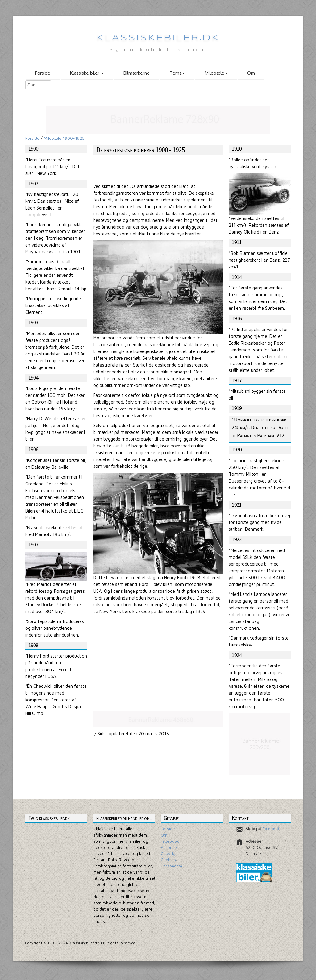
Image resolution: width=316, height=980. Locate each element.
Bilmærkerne (137, 73)
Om (251, 73)
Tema (177, 73)
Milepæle (216, 73)
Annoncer (170, 847)
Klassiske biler (87, 73)
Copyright (170, 853)
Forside (43, 73)
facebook (271, 829)
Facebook (170, 841)
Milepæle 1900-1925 (64, 138)
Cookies (168, 860)
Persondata (171, 866)
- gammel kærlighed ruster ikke (158, 50)
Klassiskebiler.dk (158, 38)
